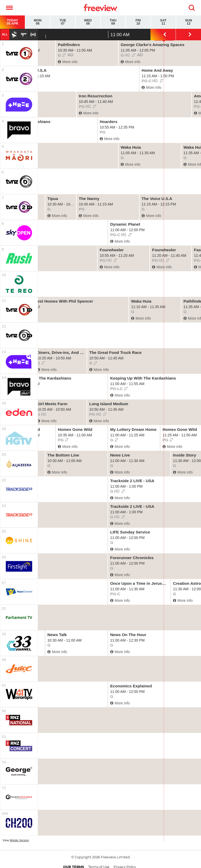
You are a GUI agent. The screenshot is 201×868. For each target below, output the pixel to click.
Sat (163, 22)
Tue (63, 22)
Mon (38, 22)
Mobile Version (19, 840)
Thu (113, 22)
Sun (189, 22)
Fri (138, 22)
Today (12, 22)
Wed (88, 22)
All (5, 34)
